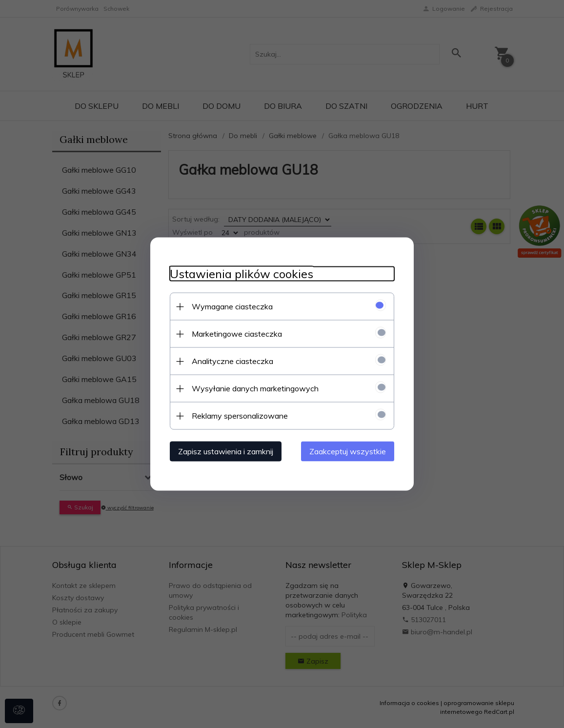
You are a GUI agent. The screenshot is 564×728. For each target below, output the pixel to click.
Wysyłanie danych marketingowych (255, 388)
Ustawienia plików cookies (242, 274)
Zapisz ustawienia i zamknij (226, 451)
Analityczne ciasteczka (232, 361)
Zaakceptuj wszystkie (348, 451)
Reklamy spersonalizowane (240, 416)
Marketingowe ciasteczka (237, 334)
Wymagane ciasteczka (232, 306)
